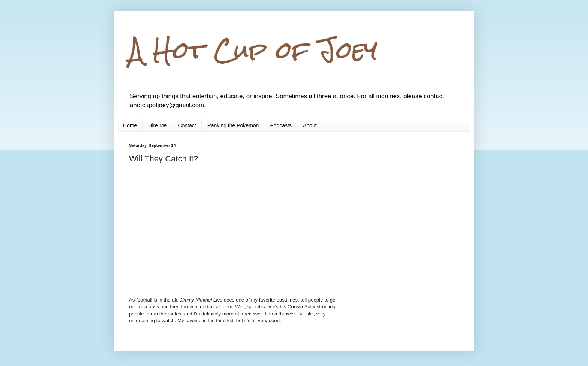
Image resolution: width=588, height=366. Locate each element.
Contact (187, 125)
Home (130, 125)
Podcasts (281, 125)
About (310, 125)
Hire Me (157, 125)
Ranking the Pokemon (233, 125)
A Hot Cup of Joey (253, 50)
